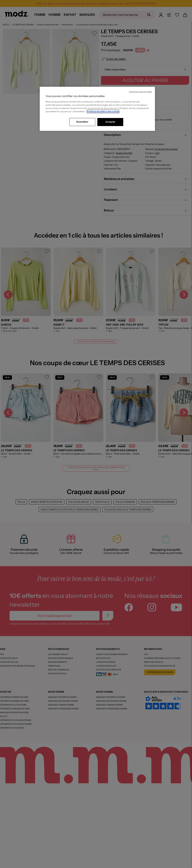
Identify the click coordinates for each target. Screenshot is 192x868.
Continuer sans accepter (140, 92)
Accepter (110, 122)
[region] (97, 109)
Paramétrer (82, 122)
